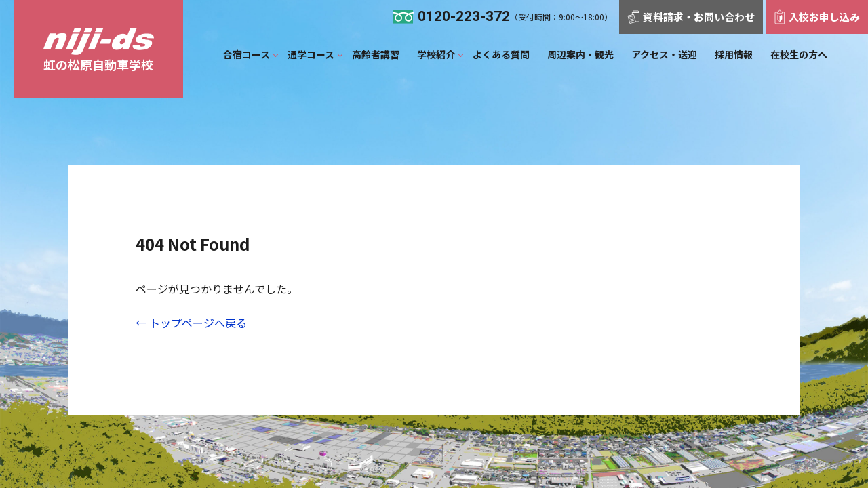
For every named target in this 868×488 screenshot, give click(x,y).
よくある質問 (501, 54)
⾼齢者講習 (376, 54)
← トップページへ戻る (191, 323)
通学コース (311, 54)
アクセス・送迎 (664, 54)
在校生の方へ (799, 54)
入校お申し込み (817, 17)
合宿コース (246, 54)
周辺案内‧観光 (580, 54)
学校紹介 (436, 54)
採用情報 (734, 54)
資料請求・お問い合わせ (691, 17)
